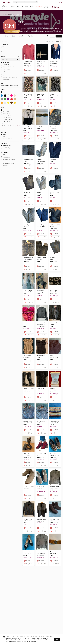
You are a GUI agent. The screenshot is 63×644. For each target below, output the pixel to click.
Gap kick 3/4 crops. (27, 193)
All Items (4, 134)
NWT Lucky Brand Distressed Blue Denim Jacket (40, 422)
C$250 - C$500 (6, 120)
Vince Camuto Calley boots (26, 487)
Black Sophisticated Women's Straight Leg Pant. (55, 357)
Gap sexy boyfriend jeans (41, 160)
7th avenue (5, 64)
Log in (55, 2)
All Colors (5, 92)
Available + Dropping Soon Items (9, 160)
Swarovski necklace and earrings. (54, 389)
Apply (18, 126)
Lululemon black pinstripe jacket (41, 553)
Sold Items (5, 165)
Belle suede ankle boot (42, 455)
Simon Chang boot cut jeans (41, 226)
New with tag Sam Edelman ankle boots (53, 520)
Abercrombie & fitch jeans (54, 128)
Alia (3, 76)
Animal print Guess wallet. (54, 291)
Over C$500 (5, 122)
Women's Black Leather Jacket (28, 520)
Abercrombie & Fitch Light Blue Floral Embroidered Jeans (28, 291)
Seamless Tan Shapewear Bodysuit (27, 357)
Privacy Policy (32, 642)
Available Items (6, 157)
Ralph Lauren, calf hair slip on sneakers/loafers (55, 455)
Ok (57, 639)
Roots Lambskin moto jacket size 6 (41, 324)
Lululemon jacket (41, 519)
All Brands (5, 62)
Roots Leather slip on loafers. (41, 487)
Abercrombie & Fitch (7, 66)
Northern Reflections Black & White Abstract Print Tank (55, 95)
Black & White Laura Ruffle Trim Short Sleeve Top (28, 128)
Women (13, 7)
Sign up (60, 2)
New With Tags (6, 148)
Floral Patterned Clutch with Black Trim (55, 422)
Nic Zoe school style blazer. (54, 62)
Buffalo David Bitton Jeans (52, 193)
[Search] (27, 2)
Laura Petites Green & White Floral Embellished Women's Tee (41, 95)
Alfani (3, 74)
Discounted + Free (7, 139)
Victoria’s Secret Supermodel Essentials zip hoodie (28, 62)
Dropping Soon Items (7, 163)
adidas (4, 68)
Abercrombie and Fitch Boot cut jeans (28, 258)
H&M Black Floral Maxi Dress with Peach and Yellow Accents (28, 95)
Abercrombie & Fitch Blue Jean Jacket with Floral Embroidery (28, 422)
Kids (22, 7)
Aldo (3, 72)
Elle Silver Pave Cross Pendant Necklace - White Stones (40, 62)
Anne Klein (5, 80)
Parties (32, 7)
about (53, 36)
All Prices (4, 110)
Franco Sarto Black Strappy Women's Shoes (28, 553)
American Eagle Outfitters (9, 78)
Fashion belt (40, 127)
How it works (46, 7)
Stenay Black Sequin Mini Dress (40, 389)
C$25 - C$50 (5, 114)
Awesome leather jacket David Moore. (55, 487)
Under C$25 (5, 112)
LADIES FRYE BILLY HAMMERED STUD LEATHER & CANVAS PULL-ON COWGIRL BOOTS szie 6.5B (28, 455)
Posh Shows (39, 7)
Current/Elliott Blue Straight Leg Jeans (42, 291)
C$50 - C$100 (6, 116)
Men (18, 7)
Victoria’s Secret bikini (28, 324)
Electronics (4, 52)
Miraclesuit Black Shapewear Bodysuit (40, 357)
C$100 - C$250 (6, 118)
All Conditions (6, 146)
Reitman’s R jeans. (53, 258)
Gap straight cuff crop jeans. (41, 258)
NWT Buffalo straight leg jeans (52, 226)
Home (27, 7)
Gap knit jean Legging (27, 226)
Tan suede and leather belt (54, 553)
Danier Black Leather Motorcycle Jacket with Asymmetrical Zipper (54, 324)
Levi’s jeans (53, 160)
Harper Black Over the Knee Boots (26, 389)
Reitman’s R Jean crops (28, 160)
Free (3, 137)
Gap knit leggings (39, 193)
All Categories (5, 44)
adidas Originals (6, 70)
